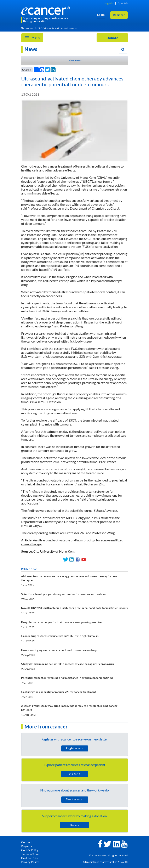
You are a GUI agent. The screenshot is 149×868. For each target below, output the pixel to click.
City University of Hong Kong (54, 551)
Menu (32, 38)
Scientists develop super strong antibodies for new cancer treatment (64, 594)
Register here (75, 748)
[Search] (123, 50)
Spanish (123, 3)
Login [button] (101, 15)
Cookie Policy (30, 850)
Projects (27, 846)
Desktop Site (30, 858)
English (108, 3)
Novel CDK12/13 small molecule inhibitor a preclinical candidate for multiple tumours (74, 608)
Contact (27, 842)
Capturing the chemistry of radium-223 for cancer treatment (59, 692)
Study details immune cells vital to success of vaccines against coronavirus (67, 664)
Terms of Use (30, 854)
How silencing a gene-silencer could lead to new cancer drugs (59, 650)
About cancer (74, 799)
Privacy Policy (30, 862)
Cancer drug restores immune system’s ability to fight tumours (60, 636)
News (31, 49)
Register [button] (119, 15)
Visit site (74, 774)
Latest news (75, 60)
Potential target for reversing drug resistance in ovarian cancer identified (67, 678)
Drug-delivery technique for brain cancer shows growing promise (61, 622)
